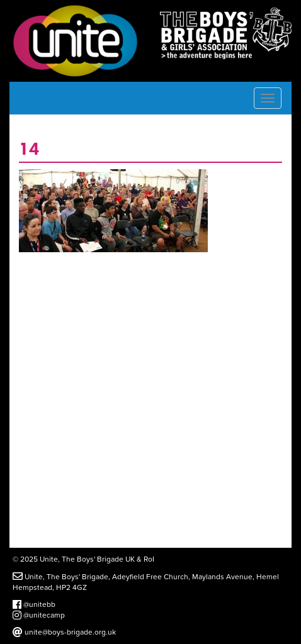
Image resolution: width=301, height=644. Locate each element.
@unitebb (34, 604)
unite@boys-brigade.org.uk (64, 632)
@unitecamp (39, 615)
